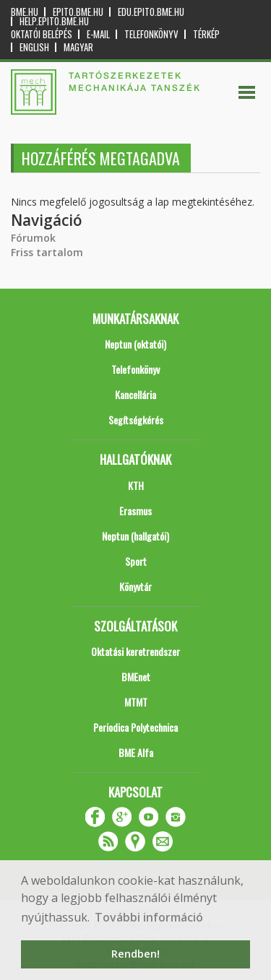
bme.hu (25, 12)
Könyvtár (135, 586)
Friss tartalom (47, 252)
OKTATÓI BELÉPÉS (42, 34)
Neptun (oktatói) (135, 344)
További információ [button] (149, 917)
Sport (136, 561)
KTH (136, 485)
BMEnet (136, 677)
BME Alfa (136, 752)
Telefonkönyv (151, 34)
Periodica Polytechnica (135, 727)
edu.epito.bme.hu (151, 12)
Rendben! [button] (135, 954)
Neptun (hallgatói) (135, 536)
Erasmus (135, 511)
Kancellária (135, 394)
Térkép (206, 34)
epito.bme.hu (78, 12)
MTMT (136, 702)
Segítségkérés (136, 420)
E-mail (98, 34)
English (34, 47)
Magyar (78, 47)
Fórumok (33, 238)
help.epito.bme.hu (54, 21)
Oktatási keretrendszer (135, 651)
